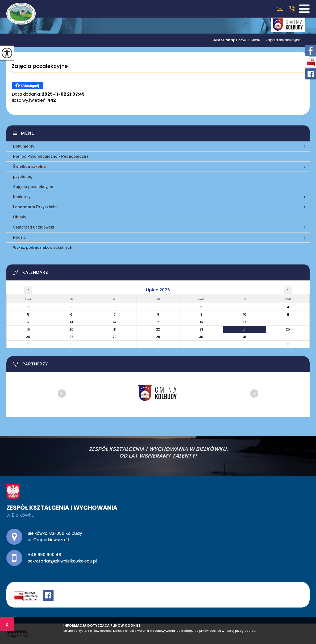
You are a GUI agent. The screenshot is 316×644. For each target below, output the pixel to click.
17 (245, 322)
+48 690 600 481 (292, 9)
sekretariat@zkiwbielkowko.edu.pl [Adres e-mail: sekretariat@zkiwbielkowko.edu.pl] (62, 561)
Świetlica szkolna (29, 166)
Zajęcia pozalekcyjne (40, 66)
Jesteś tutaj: (225, 40)
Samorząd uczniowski (34, 227)
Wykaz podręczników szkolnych (43, 247)
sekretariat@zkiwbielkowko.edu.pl (280, 9)
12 (28, 322)
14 (115, 322)
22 (158, 329)
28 (115, 337)
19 (28, 329)
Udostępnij (27, 85)
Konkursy (22, 197)
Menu (253, 40)
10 (245, 314)
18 (288, 322)
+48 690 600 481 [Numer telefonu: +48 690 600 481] (45, 555)
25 (288, 329)
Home (241, 40)
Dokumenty (24, 146)
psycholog (23, 177)
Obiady (20, 217)
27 (71, 337)
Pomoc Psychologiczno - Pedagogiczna (51, 156)
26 (28, 337)
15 (158, 322)
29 (158, 337)
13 (71, 322)
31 (245, 337)
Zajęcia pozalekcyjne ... (282, 40)
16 (201, 322)
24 (245, 329)
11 (288, 314)
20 (71, 329)
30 (201, 337)
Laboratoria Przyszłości (35, 207)
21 (115, 329)
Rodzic (20, 237)
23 (201, 329)
